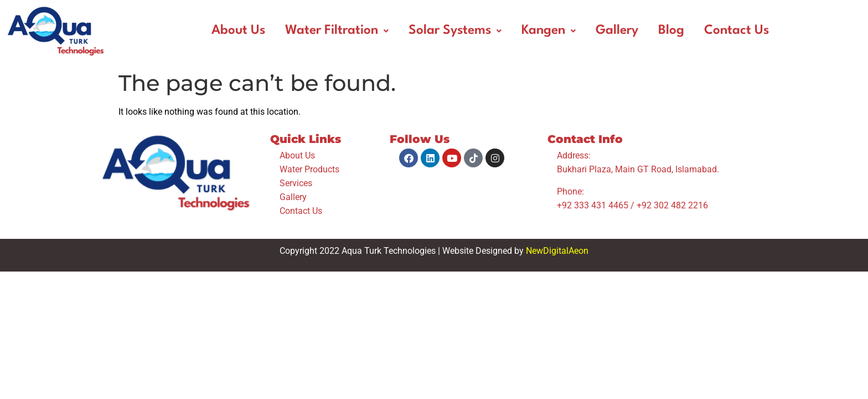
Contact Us (737, 30)
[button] (337, 31)
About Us (238, 30)
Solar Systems (455, 30)
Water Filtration (337, 30)
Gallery (617, 30)
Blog (671, 30)
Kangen (549, 30)
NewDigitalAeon (557, 251)
